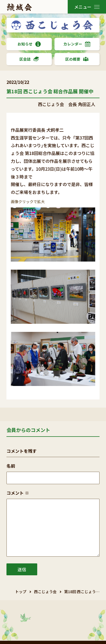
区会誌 (29, 59)
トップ (21, 592)
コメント (18, 493)
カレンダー (77, 44)
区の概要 (77, 59)
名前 (11, 466)
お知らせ (29, 44)
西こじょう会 (45, 592)
